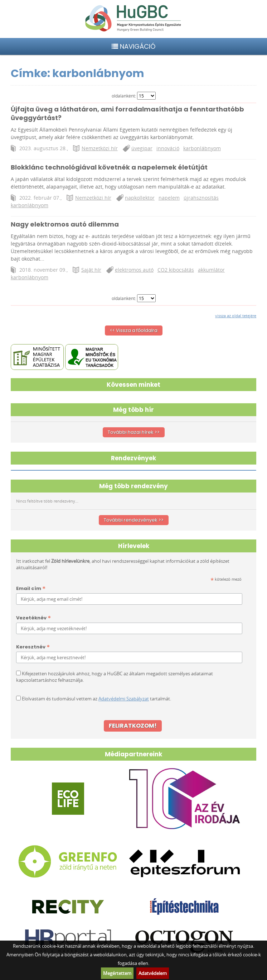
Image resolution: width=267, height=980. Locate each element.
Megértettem (117, 973)
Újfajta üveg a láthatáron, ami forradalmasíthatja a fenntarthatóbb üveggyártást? (127, 114)
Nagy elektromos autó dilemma (65, 224)
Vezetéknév (33, 618)
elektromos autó (134, 270)
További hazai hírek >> (134, 432)
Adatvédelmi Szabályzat (124, 699)
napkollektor (140, 198)
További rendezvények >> (134, 520)
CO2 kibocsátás (176, 270)
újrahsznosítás (201, 198)
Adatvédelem (153, 973)
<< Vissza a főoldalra (134, 330)
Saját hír (91, 270)
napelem (169, 198)
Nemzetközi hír (100, 148)
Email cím (31, 589)
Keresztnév (33, 647)
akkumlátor (211, 270)
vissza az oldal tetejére (236, 316)
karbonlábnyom (202, 148)
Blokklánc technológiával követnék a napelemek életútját (109, 167)
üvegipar (142, 148)
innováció (168, 148)
